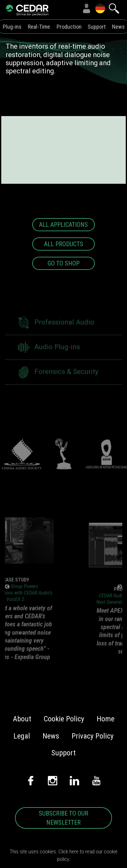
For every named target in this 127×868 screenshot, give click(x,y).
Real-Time (39, 27)
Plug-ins (12, 27)
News (118, 27)
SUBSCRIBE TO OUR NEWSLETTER (63, 818)
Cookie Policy (64, 719)
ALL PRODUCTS (64, 244)
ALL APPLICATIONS (63, 225)
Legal (22, 736)
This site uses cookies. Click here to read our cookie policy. (64, 855)
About (22, 719)
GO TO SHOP (63, 263)
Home (106, 719)
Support (97, 27)
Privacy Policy (93, 736)
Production (69, 27)
